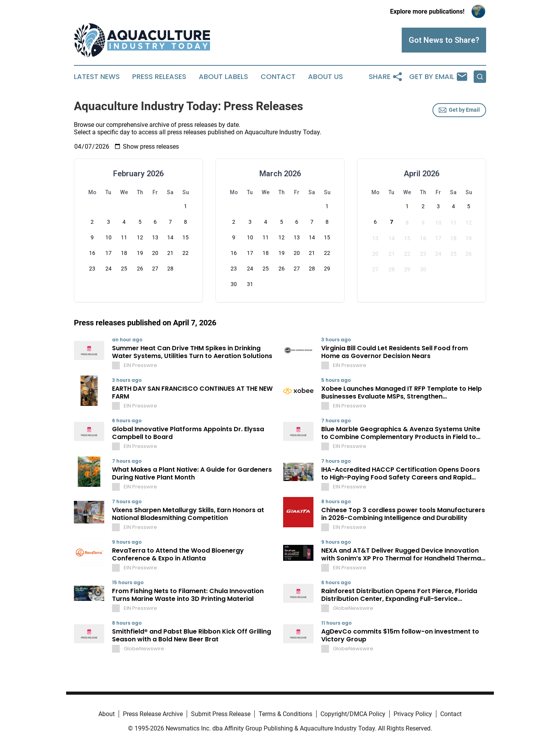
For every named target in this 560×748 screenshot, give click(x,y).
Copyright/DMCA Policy (353, 714)
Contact (278, 77)
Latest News (97, 77)
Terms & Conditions (285, 714)
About (107, 714)
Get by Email (459, 110)
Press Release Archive (153, 714)
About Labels (223, 77)
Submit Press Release (221, 714)
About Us (325, 77)
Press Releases (159, 77)
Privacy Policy (413, 714)
